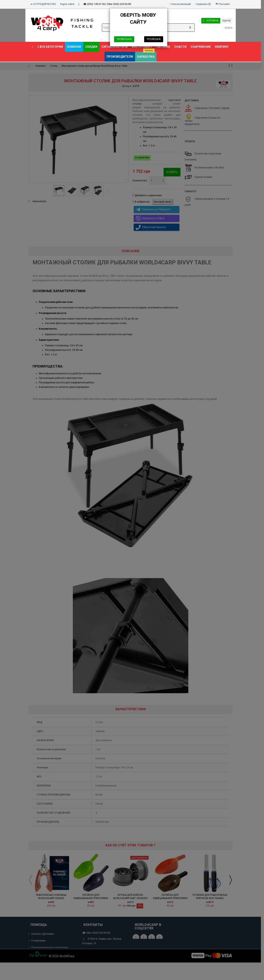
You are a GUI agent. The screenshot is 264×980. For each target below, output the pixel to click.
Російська (154, 39)
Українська (124, 39)
